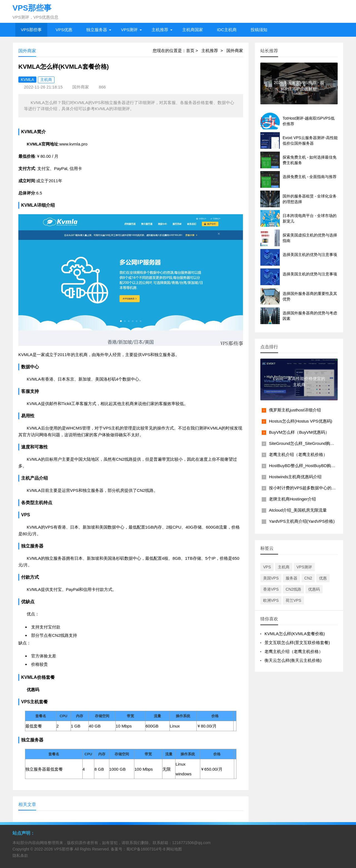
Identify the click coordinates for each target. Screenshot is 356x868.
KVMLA (27, 80)
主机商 (46, 80)
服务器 (291, 578)
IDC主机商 (227, 30)
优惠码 (314, 589)
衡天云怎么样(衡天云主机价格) (293, 660)
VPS (267, 567)
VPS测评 (129, 30)
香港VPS (271, 589)
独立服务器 (97, 30)
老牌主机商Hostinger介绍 (292, 499)
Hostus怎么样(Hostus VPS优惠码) (301, 421)
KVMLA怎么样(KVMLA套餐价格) (295, 634)
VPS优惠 (64, 30)
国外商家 (235, 50)
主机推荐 (160, 30)
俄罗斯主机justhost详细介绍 (295, 410)
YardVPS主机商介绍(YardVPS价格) (302, 521)
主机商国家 (193, 30)
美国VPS (271, 578)
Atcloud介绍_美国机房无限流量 (298, 510)
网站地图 (174, 849)
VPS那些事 (31, 30)
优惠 (323, 578)
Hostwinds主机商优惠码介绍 (295, 477)
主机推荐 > (214, 50)
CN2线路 (293, 589)
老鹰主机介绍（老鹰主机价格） (298, 454)
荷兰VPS (293, 600)
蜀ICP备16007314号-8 (146, 849)
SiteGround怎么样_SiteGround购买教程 (306, 443)
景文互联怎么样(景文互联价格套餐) (297, 643)
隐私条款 (20, 855)
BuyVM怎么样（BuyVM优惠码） (299, 432)
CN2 (308, 578)
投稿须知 (259, 30)
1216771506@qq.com (191, 843)
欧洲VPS (271, 600)
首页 (190, 50)
